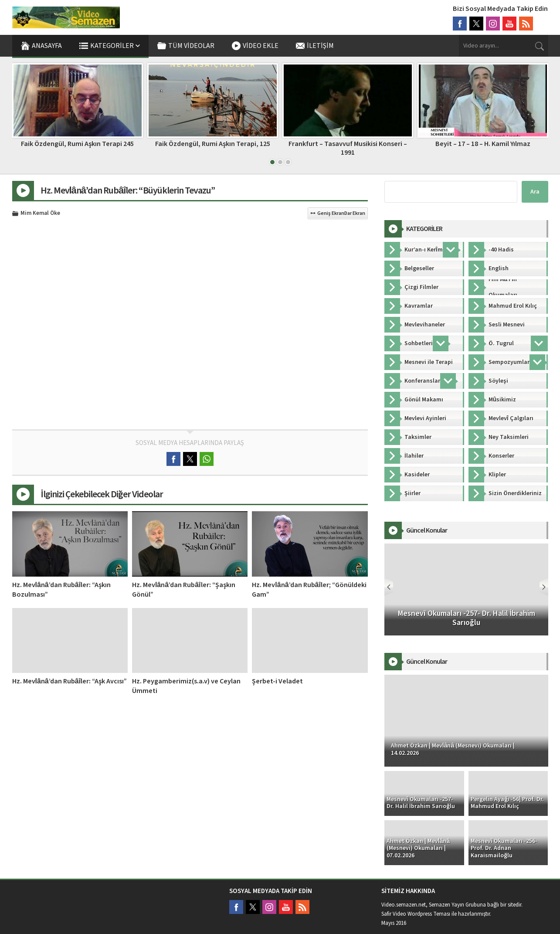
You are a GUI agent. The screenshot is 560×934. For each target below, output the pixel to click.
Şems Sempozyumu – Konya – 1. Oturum (77, 144)
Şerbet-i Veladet (277, 681)
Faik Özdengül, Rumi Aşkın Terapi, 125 (348, 144)
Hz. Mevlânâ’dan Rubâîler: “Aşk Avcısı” (70, 681)
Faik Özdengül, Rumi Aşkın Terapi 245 (212, 144)
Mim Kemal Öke (40, 214)
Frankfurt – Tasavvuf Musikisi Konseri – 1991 (483, 148)
